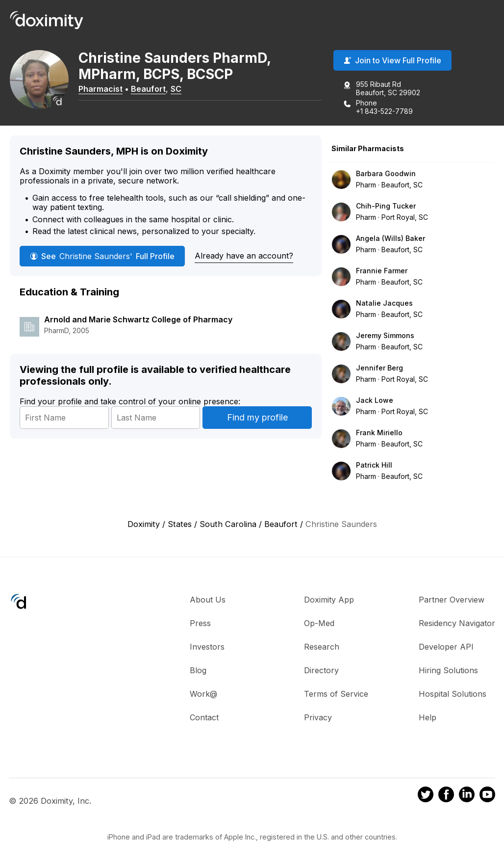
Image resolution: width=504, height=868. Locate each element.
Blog (198, 670)
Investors (207, 647)
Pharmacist (101, 89)
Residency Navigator (457, 623)
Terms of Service (336, 694)
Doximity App (329, 600)
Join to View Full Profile (392, 60)
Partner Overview (452, 600)
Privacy (318, 717)
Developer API (446, 647)
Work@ (203, 694)
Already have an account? (244, 256)
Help (428, 717)
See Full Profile (102, 256)
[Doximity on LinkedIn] (467, 796)
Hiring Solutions (448, 670)
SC (176, 89)
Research (322, 647)
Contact (204, 717)
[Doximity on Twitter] (426, 796)
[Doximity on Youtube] (487, 796)
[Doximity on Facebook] (446, 796)
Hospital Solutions (453, 694)
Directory (321, 670)
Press (200, 623)
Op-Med (319, 623)
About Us (208, 600)
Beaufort (148, 89)
